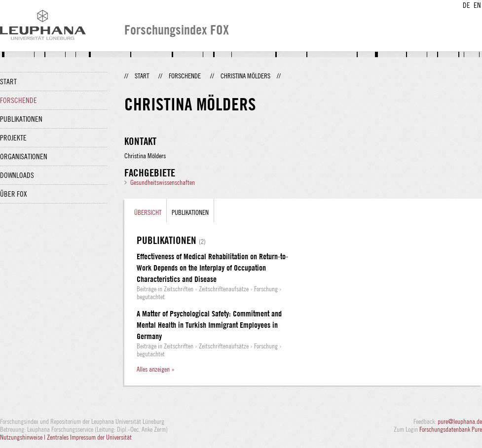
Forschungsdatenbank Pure (451, 429)
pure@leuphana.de (460, 421)
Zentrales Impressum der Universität (89, 437)
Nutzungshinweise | (23, 437)
